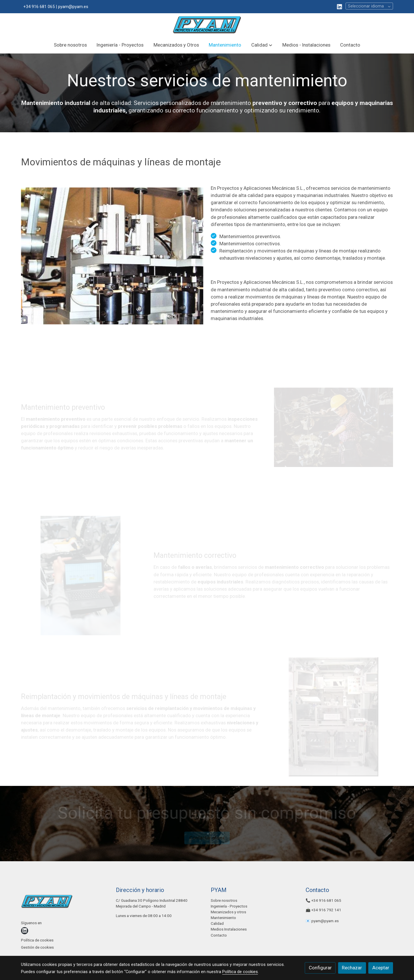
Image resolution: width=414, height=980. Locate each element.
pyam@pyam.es (325, 921)
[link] (207, 25)
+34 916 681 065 (326, 900)
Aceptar (381, 968)
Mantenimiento (223, 918)
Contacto (219, 935)
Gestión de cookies (37, 947)
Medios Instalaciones (229, 929)
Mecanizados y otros (228, 912)
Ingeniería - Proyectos (229, 906)
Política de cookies (37, 940)
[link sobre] (65, 903)
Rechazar (352, 968)
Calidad (217, 923)
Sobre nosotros (224, 900)
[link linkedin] (340, 6)
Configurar (320, 968)
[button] (262, 45)
